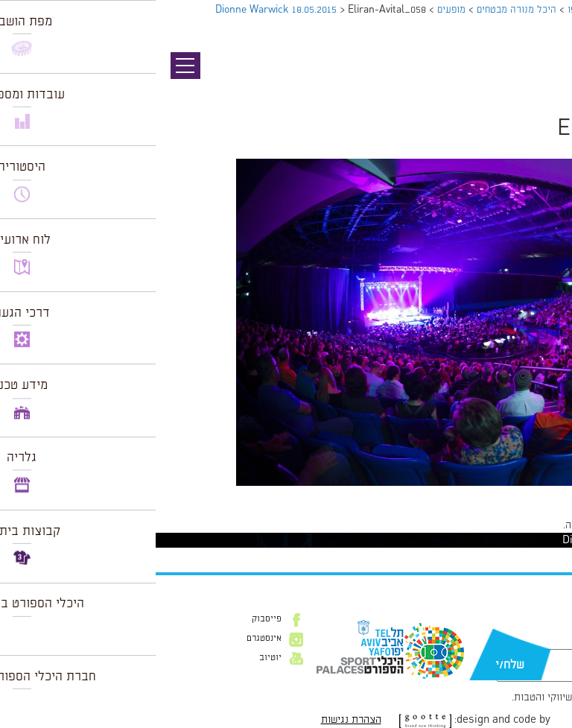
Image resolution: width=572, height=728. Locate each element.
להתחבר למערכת (523, 525)
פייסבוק (111, 619)
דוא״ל (541, 642)
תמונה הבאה (546, 93)
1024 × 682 (481, 493)
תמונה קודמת (544, 78)
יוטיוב (115, 658)
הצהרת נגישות (196, 720)
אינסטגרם (108, 639)
